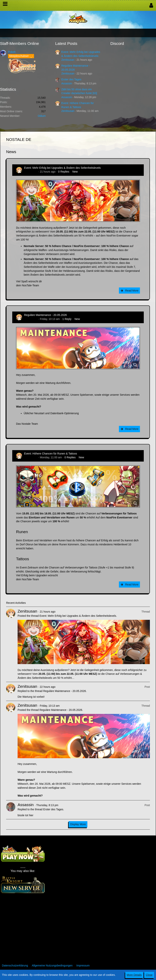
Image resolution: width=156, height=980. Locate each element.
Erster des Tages (71, 79)
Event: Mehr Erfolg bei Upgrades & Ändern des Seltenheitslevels (62, 168)
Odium (42, 116)
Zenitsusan (68, 60)
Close (149, 975)
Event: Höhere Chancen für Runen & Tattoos (51, 454)
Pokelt (12, 52)
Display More (78, 824)
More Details (134, 975)
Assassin (67, 83)
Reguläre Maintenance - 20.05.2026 (45, 315)
